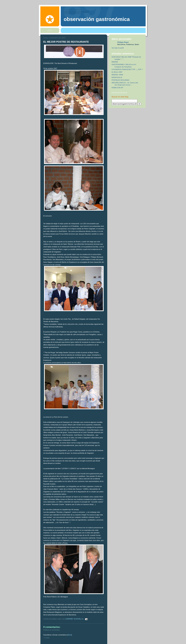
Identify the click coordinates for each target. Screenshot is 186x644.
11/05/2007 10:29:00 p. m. (75, 619)
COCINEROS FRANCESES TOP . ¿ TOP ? (127, 69)
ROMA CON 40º (117, 88)
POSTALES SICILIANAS (120, 80)
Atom (70, 635)
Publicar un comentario (52, 630)
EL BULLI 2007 (117, 72)
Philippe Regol (123, 42)
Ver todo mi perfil (118, 48)
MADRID (115, 62)
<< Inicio (46, 638)
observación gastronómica (97, 19)
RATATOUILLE (117, 77)
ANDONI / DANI (117, 75)
